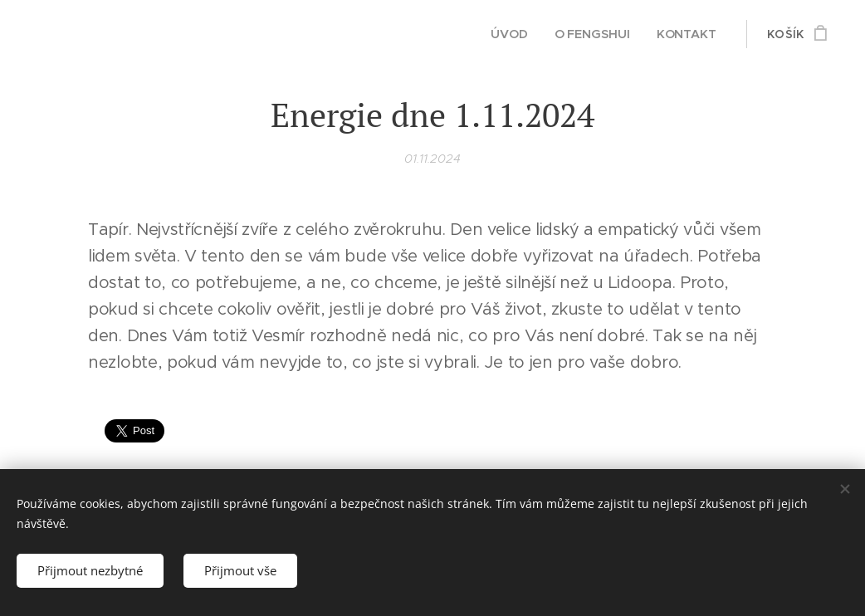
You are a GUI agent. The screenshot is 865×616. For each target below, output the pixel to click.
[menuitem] (511, 34)
